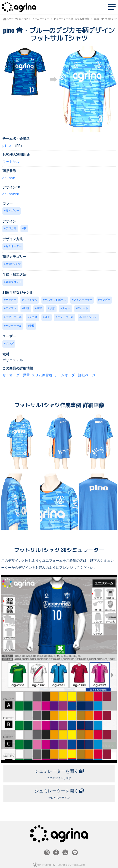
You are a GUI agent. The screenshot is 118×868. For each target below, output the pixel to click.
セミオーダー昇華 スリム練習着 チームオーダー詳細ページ (49, 373)
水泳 (52, 307)
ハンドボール (66, 315)
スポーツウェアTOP (17, 19)
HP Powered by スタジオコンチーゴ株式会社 (62, 860)
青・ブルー (12, 210)
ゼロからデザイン (59, 789)
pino (7, 145)
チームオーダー (41, 19)
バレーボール (14, 324)
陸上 (47, 315)
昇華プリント (14, 281)
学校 (32, 324)
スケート (83, 307)
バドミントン (89, 315)
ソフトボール (14, 315)
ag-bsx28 (11, 194)
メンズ (10, 341)
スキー (66, 307)
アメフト (11, 307)
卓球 (39, 307)
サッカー (11, 298)
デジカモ (11, 228)
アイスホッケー (83, 298)
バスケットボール (55, 298)
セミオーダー (14, 246)
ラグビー (105, 298)
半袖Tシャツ (13, 263)
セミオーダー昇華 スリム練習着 (71, 19)
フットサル (11, 162)
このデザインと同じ (59, 770)
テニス (33, 315)
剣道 (27, 307)
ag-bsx (9, 178)
